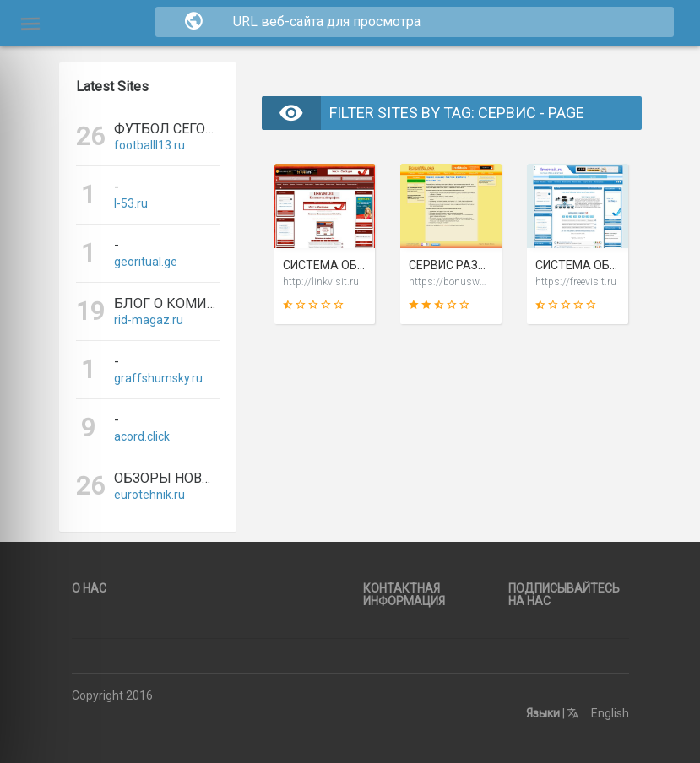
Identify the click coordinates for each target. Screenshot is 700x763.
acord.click (142, 436)
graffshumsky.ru (158, 378)
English (598, 713)
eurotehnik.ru (149, 495)
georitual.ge (146, 262)
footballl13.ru (149, 145)
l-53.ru (131, 203)
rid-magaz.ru (149, 320)
